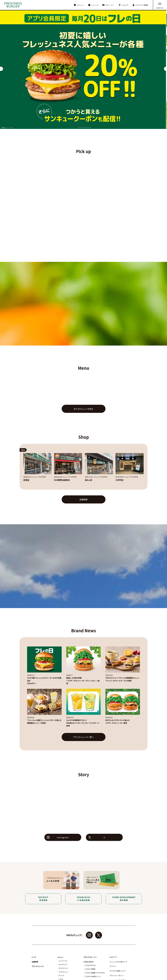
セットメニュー (64, 968)
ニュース (95, 5)
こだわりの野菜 (90, 969)
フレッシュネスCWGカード (118, 962)
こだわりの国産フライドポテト (95, 973)
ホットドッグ (63, 964)
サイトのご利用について (118, 971)
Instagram (63, 837)
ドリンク (61, 976)
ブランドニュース (38, 966)
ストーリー (110, 5)
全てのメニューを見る (83, 409)
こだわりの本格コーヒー (93, 976)
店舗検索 (84, 499)
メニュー (81, 5)
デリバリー (113, 966)
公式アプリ (113, 957)
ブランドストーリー (90, 957)
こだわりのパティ (90, 965)
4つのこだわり (88, 962)
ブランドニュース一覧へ (83, 737)
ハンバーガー (63, 961)
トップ (34, 957)
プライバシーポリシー (117, 976)
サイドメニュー (64, 972)
